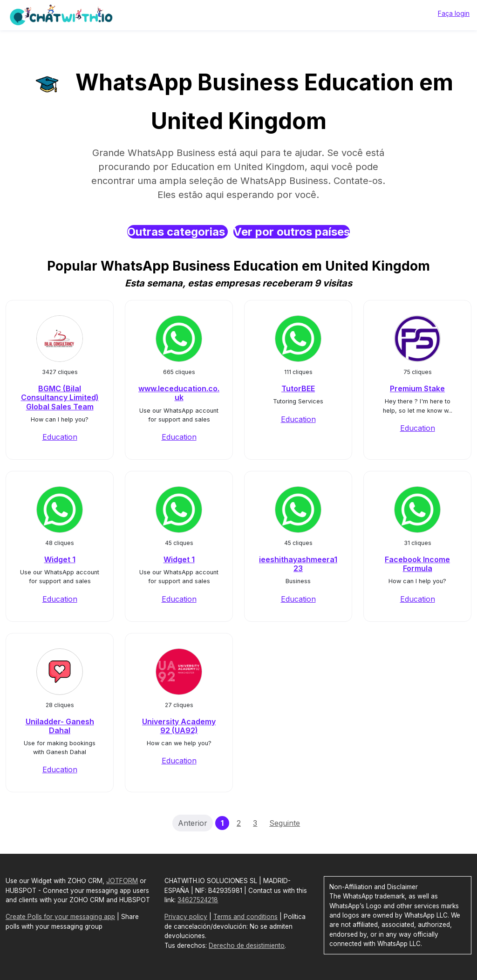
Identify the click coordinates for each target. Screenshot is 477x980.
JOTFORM (122, 881)
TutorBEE (298, 388)
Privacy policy (186, 917)
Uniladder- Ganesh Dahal (60, 726)
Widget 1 (60, 559)
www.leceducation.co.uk (179, 393)
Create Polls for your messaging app (60, 917)
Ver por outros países (292, 232)
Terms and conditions (245, 917)
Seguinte (285, 823)
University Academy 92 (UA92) (179, 726)
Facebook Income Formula (417, 564)
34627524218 (198, 900)
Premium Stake (417, 388)
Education (60, 437)
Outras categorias (177, 232)
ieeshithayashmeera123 (298, 564)
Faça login (454, 13)
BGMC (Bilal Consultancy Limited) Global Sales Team (60, 397)
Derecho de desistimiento (247, 946)
